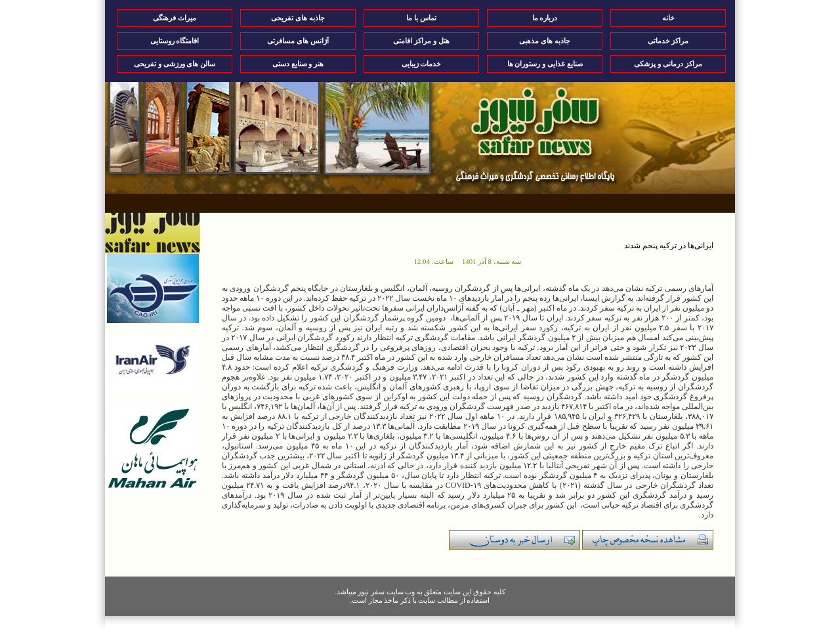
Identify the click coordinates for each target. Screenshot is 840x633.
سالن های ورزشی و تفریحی (175, 64)
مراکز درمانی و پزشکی (668, 64)
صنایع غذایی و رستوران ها (545, 64)
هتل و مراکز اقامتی (421, 41)
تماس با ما (421, 18)
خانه (668, 18)
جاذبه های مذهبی (545, 41)
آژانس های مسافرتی (298, 41)
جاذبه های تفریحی (298, 18)
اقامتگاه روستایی (175, 41)
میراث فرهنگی (175, 18)
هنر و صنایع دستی (298, 64)
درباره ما (545, 18)
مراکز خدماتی (668, 41)
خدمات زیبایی (422, 64)
